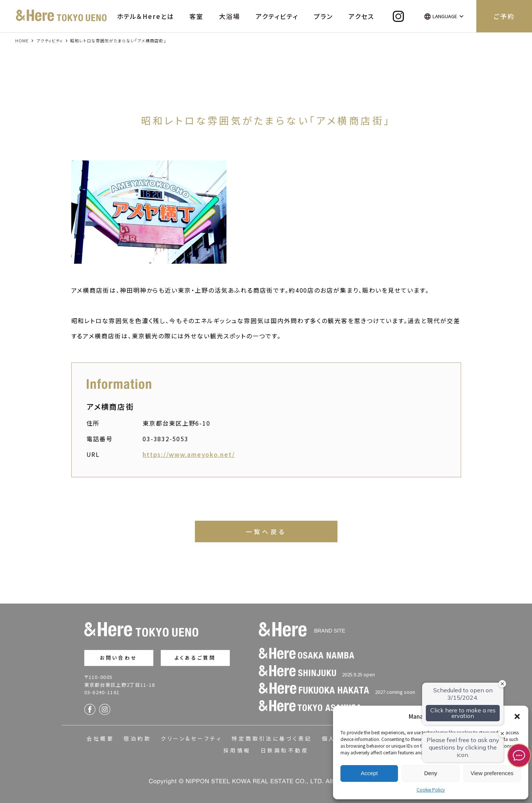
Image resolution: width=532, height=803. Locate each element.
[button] (517, 716)
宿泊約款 (137, 738)
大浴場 (230, 16)
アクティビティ (277, 16)
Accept (369, 773)
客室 (196, 16)
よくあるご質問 (195, 658)
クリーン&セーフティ (191, 738)
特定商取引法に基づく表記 (272, 738)
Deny (430, 773)
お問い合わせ (119, 658)
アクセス (361, 16)
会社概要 (100, 738)
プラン (323, 16)
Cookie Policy (431, 789)
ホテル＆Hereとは (145, 16)
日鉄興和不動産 (285, 750)
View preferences (492, 773)
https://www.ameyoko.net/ (189, 454)
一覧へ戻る (266, 531)
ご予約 (504, 16)
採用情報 (237, 750)
